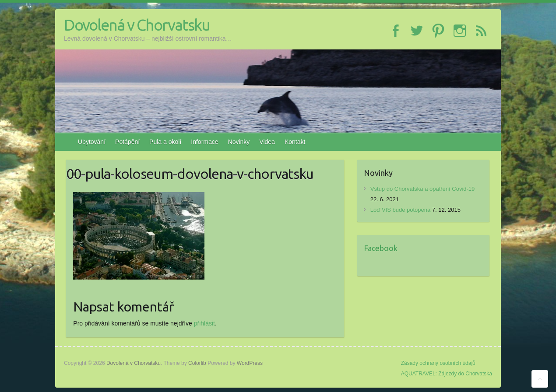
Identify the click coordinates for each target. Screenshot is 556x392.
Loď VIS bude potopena (400, 210)
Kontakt (295, 142)
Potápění (127, 142)
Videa (267, 142)
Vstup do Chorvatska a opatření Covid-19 (422, 189)
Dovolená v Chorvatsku (137, 25)
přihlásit (204, 323)
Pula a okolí (165, 142)
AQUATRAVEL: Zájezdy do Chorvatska (447, 374)
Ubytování (92, 142)
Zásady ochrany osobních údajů (438, 363)
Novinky (239, 142)
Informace (204, 142)
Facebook (381, 248)
